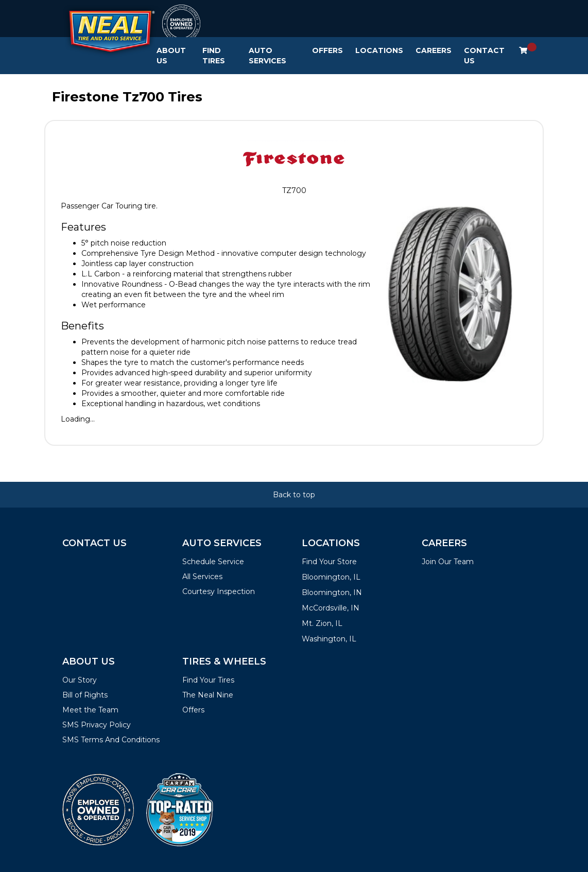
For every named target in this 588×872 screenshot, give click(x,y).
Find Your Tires (208, 680)
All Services (202, 577)
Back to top (294, 495)
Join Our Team (448, 562)
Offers (327, 50)
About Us (171, 56)
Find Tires (214, 56)
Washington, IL (329, 639)
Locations (379, 50)
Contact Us (484, 56)
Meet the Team (90, 710)
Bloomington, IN (332, 592)
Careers (434, 50)
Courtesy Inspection (219, 591)
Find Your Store (329, 562)
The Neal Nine (208, 695)
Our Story (80, 680)
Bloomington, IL (331, 577)
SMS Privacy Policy (97, 725)
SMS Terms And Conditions (111, 740)
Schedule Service (213, 562)
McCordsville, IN (331, 608)
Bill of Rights (85, 695)
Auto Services (267, 56)
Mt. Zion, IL (322, 623)
